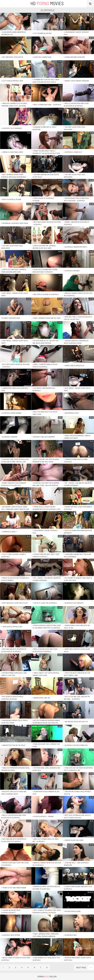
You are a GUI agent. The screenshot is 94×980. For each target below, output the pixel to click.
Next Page (85, 967)
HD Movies (47, 3)
